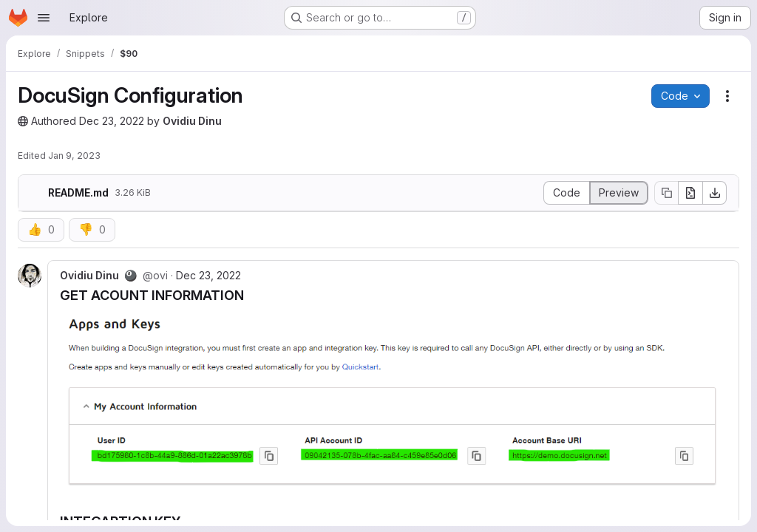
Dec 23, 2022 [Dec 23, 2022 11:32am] (208, 275)
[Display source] (566, 193)
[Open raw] (690, 193)
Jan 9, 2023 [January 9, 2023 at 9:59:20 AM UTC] (74, 156)
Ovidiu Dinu (192, 121)
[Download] (715, 193)
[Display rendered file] (619, 193)
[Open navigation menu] (44, 18)
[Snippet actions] (727, 96)
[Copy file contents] (666, 193)
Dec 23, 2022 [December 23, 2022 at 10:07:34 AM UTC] (112, 121)
